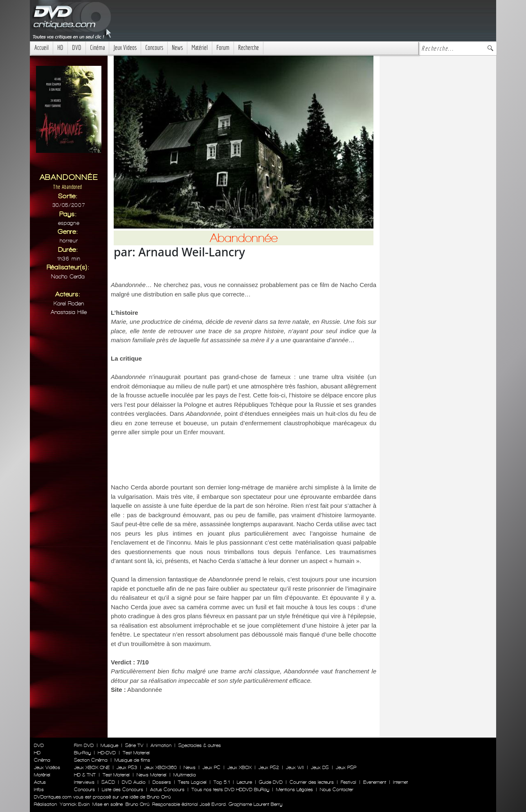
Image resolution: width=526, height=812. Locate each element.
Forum (223, 48)
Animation (161, 745)
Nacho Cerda (68, 277)
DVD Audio (134, 782)
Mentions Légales (294, 790)
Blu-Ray (82, 753)
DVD (77, 48)
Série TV (134, 745)
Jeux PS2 (269, 767)
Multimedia (185, 775)
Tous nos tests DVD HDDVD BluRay (230, 790)
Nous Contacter (336, 790)
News (177, 48)
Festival (348, 782)
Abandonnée (145, 690)
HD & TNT (85, 775)
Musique (109, 745)
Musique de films (132, 760)
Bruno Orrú (137, 804)
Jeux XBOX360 (160, 767)
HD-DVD (107, 753)
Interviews (84, 782)
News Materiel (152, 775)
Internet (400, 782)
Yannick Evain (75, 804)
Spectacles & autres (200, 745)
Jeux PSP (346, 767)
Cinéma (97, 48)
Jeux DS (320, 767)
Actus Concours (167, 790)
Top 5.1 (222, 782)
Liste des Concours (123, 790)
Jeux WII (295, 767)
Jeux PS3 (127, 767)
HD (60, 48)
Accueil (42, 48)
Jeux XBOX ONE (92, 767)
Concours (154, 48)
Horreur (69, 241)
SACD (108, 782)
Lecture (244, 782)
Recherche (248, 48)
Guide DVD (271, 782)
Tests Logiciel (192, 782)
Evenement (375, 782)
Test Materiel (136, 753)
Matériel (200, 48)
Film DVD (84, 745)
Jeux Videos (125, 48)
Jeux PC (211, 767)
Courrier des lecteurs (312, 782)
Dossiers (162, 782)
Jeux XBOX (239, 767)
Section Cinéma (91, 760)
